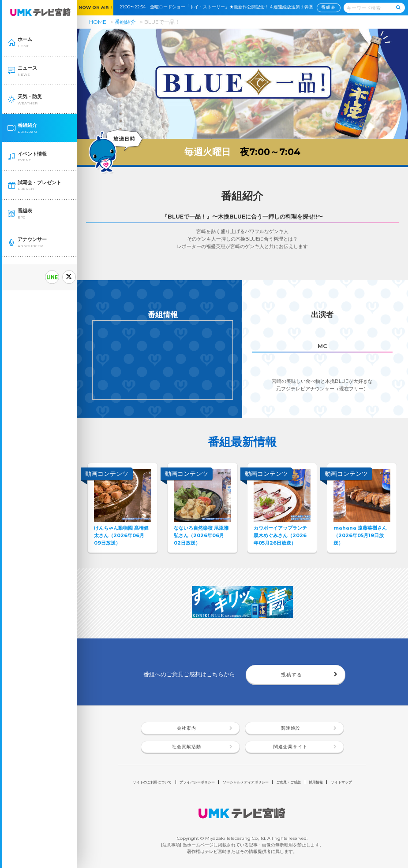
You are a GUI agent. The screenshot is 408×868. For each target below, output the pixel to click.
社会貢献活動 (187, 747)
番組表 (328, 7)
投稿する (292, 675)
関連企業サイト (290, 747)
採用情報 (316, 782)
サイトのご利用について (152, 782)
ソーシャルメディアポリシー (246, 782)
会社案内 (187, 728)
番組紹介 (125, 22)
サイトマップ (341, 782)
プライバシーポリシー (197, 782)
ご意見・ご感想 (288, 782)
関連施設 (291, 728)
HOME (98, 22)
